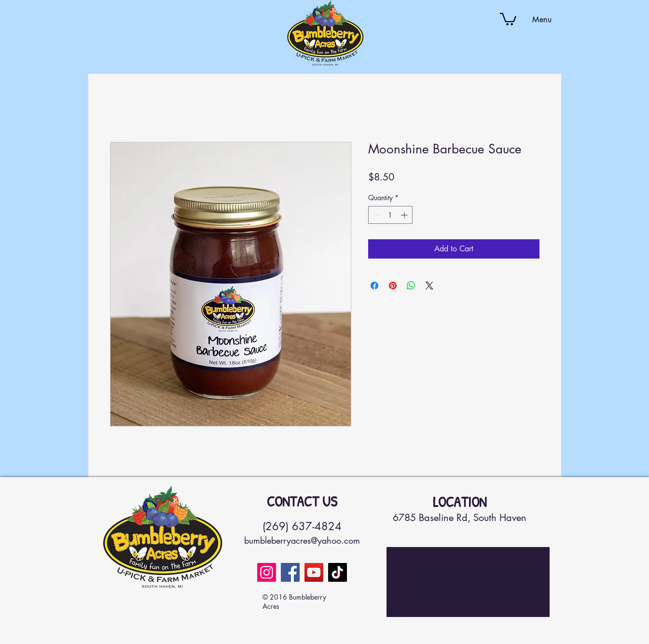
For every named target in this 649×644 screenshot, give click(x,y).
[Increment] (405, 215)
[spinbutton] (390, 215)
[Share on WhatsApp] (411, 286)
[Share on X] (429, 286)
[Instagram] (267, 572)
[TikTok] (338, 572)
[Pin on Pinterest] (393, 286)
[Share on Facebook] (374, 286)
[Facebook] (290, 572)
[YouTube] (314, 572)
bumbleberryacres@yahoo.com (302, 540)
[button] (508, 19)
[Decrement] (376, 215)
